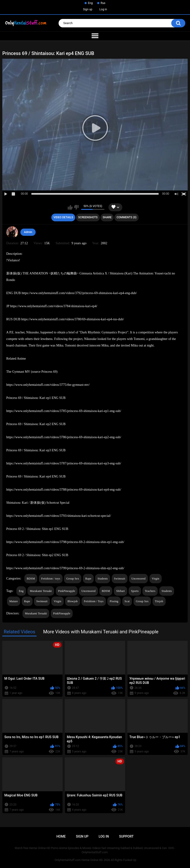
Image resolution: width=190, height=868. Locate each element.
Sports (135, 591)
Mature (14, 601)
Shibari (121, 591)
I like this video (70, 207)
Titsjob (159, 601)
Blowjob (73, 601)
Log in (103, 9)
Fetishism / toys (51, 579)
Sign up (88, 9)
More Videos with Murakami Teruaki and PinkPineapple (101, 632)
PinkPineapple (67, 591)
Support (126, 836)
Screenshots (88, 217)
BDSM (31, 579)
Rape (88, 579)
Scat (127, 601)
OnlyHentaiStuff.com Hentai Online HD (79, 860)
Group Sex (73, 579)
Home (61, 836)
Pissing (114, 601)
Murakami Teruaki (41, 591)
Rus (103, 3)
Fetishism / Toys (94, 601)
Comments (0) (127, 217)
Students (103, 579)
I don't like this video (76, 207)
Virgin (156, 579)
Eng (90, 3)
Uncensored (138, 579)
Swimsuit (120, 579)
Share (107, 217)
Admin (28, 232)
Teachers (150, 591)
